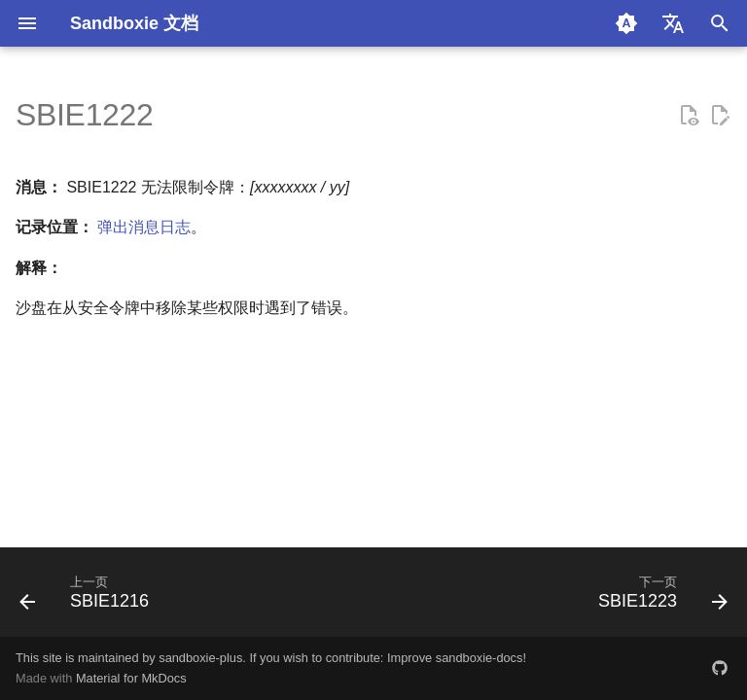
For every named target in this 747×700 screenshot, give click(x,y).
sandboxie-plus (200, 658)
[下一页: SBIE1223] (659, 598)
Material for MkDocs (131, 678)
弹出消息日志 (144, 227)
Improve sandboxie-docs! (457, 658)
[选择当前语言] (673, 23)
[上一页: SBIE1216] (88, 598)
